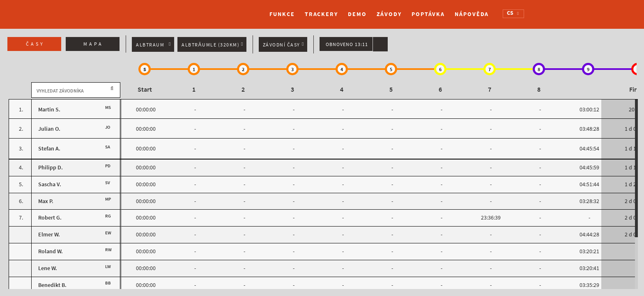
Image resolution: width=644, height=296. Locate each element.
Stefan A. (49, 149)
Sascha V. (50, 184)
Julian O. (49, 129)
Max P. (46, 201)
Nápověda (472, 14)
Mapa (93, 44)
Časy (35, 44)
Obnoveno (347, 44)
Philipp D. (51, 168)
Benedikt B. (52, 285)
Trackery (321, 14)
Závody (389, 14)
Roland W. (51, 251)
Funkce (282, 14)
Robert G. (50, 218)
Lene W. (48, 268)
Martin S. (49, 110)
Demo (357, 14)
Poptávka (428, 14)
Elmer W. (49, 235)
